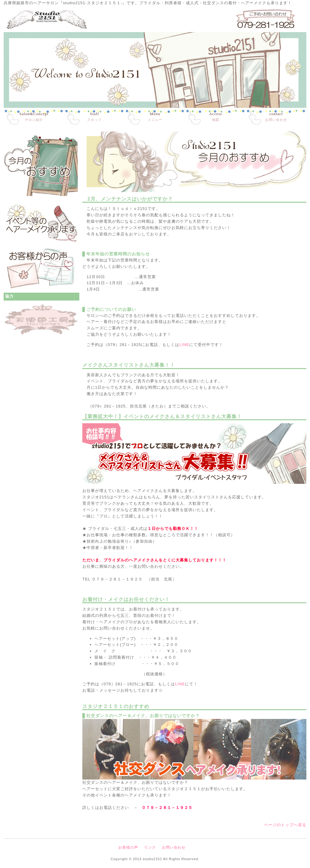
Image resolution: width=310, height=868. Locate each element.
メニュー (155, 116)
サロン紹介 (34, 116)
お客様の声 (128, 847)
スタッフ (94, 116)
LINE (184, 345)
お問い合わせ (276, 116)
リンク (150, 847)
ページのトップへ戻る (285, 825)
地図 (216, 116)
